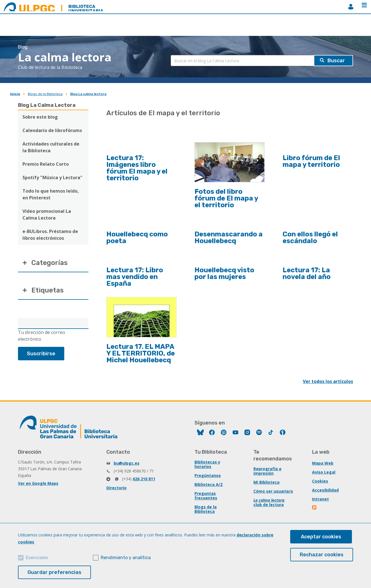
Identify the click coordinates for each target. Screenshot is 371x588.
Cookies (320, 481)
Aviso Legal (324, 472)
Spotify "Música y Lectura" (52, 177)
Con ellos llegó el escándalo (310, 237)
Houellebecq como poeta (137, 237)
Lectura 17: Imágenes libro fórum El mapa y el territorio (137, 168)
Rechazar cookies (322, 555)
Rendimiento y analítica (126, 558)
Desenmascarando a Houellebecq (229, 237)
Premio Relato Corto (46, 164)
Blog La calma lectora (88, 94)
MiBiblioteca (351, 7)
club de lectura (269, 505)
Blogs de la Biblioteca (45, 94)
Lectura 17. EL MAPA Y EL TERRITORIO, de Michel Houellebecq (141, 353)
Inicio (15, 94)
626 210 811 (144, 479)
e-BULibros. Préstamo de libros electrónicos (50, 235)
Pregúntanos (208, 475)
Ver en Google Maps (38, 483)
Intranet (320, 499)
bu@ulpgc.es (127, 463)
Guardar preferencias (54, 572)
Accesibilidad (325, 490)
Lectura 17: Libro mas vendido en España (135, 277)
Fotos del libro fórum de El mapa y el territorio (226, 198)
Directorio (116, 488)
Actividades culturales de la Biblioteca (51, 147)
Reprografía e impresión (267, 471)
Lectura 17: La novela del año (307, 273)
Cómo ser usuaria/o (273, 491)
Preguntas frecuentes (206, 496)
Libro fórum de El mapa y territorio (311, 161)
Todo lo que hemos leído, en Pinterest (51, 194)
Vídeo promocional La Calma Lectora (47, 215)
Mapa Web (323, 463)
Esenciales (37, 558)
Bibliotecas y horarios (207, 464)
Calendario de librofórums (52, 130)
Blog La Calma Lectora (47, 105)
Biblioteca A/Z (209, 484)
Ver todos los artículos (328, 381)
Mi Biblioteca (266, 482)
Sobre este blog (40, 117)
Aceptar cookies (321, 537)
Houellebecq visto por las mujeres (224, 273)
